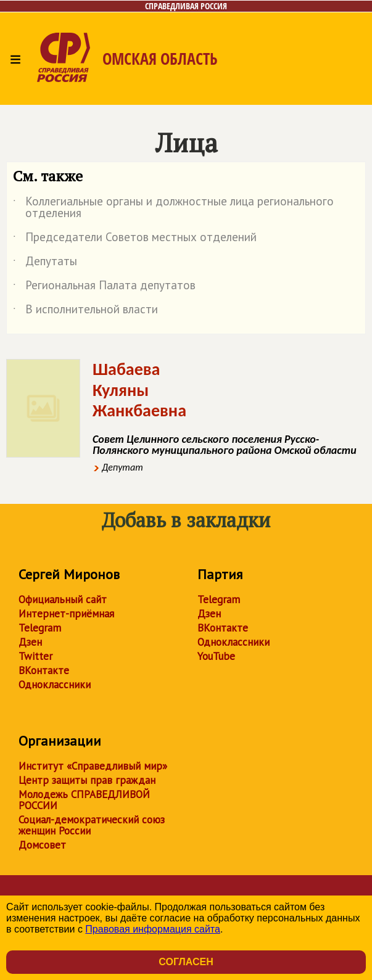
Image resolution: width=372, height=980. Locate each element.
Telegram (40, 628)
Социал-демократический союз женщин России (92, 825)
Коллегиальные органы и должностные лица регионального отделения (173, 208)
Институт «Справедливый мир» (93, 766)
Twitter (35, 656)
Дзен (30, 642)
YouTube (216, 656)
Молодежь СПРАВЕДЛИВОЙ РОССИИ (84, 800)
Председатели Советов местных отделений (135, 239)
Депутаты (45, 263)
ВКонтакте (44, 670)
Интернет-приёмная (66, 614)
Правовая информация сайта (153, 929)
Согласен (186, 962)
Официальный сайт (63, 599)
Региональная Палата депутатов (104, 287)
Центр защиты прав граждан (87, 780)
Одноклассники (55, 685)
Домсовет (42, 845)
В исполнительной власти (85, 311)
